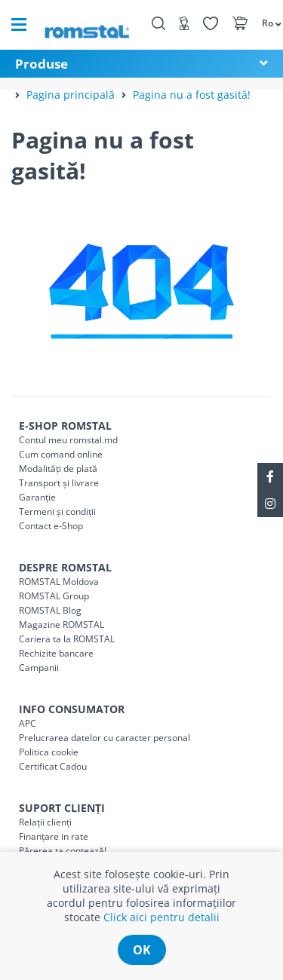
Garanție (37, 497)
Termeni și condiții (57, 511)
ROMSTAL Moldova (59, 582)
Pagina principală (71, 95)
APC (28, 723)
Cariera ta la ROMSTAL (67, 639)
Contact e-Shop (51, 526)
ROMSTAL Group (54, 596)
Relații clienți (45, 822)
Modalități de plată (58, 469)
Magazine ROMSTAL (62, 625)
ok (142, 950)
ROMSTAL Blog (50, 610)
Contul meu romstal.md (68, 440)
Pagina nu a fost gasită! (192, 95)
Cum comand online (61, 454)
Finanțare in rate (54, 836)
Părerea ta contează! (63, 851)
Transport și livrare (59, 483)
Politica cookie (49, 752)
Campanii (39, 668)
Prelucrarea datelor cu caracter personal (105, 738)
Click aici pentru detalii (161, 917)
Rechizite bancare (56, 653)
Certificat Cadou (53, 766)
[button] (265, 23)
